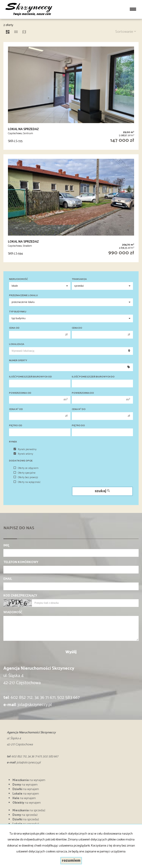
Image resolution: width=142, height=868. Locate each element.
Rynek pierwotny (25, 449)
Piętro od (16, 426)
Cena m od (16, 409)
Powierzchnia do (83, 393)
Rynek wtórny (23, 454)
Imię (6, 546)
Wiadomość (13, 613)
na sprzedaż (29, 811)
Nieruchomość (18, 279)
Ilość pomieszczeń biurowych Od (30, 377)
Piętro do (78, 426)
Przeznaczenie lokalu (23, 296)
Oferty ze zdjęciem (26, 468)
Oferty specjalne (25, 473)
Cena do (77, 328)
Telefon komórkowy (21, 562)
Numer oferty (18, 361)
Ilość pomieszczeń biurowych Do (93, 377)
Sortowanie (126, 32)
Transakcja (79, 279)
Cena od (14, 328)
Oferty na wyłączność (27, 482)
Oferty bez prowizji (26, 477)
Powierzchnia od (20, 393)
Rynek (13, 442)
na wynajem (29, 780)
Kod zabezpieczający (20, 596)
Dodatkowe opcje (21, 461)
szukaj (102, 491)
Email (8, 579)
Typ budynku (18, 312)
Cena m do (79, 409)
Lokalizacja (17, 344)
